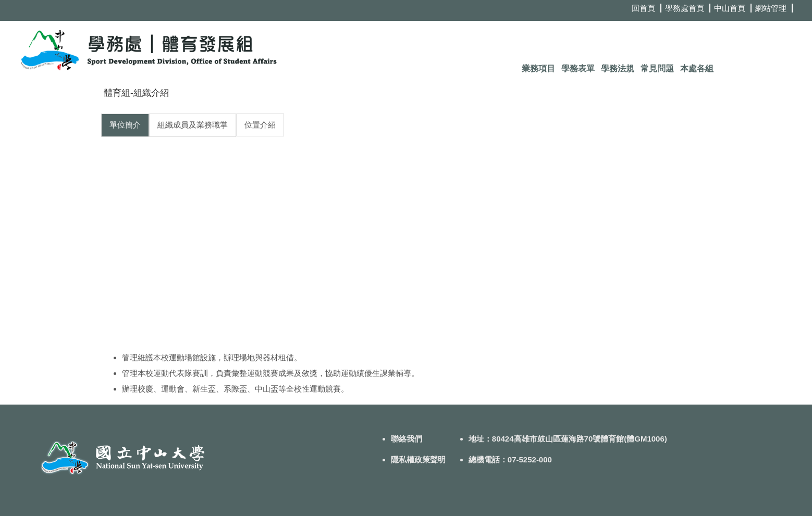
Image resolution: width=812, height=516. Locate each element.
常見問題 (657, 68)
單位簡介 (125, 125)
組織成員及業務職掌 (193, 125)
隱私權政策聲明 (418, 460)
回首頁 (643, 8)
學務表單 (578, 68)
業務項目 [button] (538, 68)
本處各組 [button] (697, 68)
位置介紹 (260, 125)
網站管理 (771, 8)
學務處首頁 (685, 8)
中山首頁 (730, 8)
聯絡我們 (407, 439)
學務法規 (618, 68)
